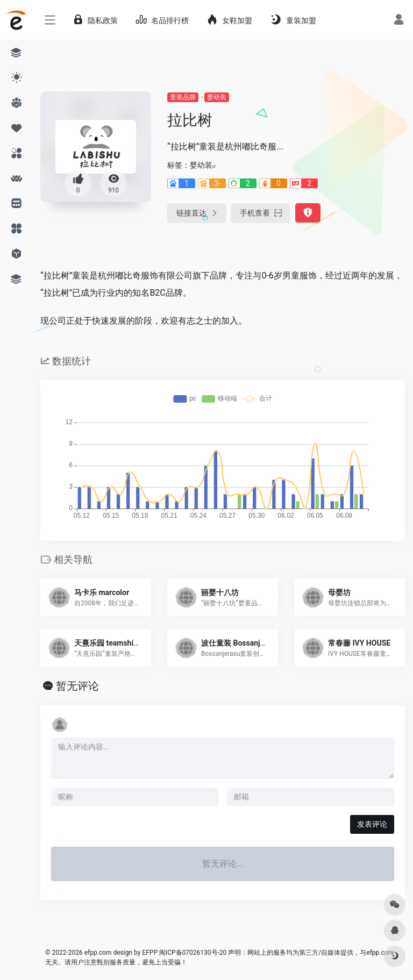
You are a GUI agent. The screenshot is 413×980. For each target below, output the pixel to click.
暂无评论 (77, 686)
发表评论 (372, 824)
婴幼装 (217, 97)
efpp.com (98, 953)
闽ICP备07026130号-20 (192, 953)
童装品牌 (183, 97)
